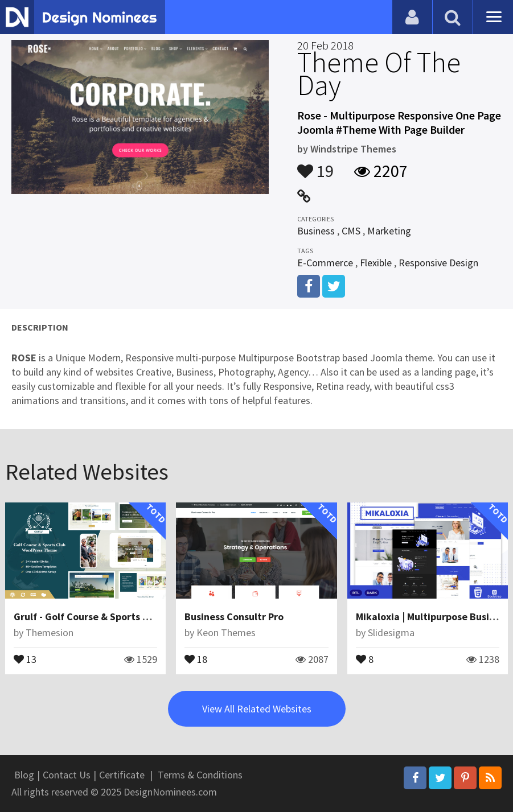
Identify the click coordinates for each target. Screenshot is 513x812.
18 (196, 658)
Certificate (122, 775)
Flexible (376, 263)
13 (25, 658)
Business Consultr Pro (234, 617)
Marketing (389, 231)
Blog (24, 775)
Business (316, 231)
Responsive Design (438, 263)
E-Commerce (325, 263)
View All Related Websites (257, 709)
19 (315, 166)
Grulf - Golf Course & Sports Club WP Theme (114, 617)
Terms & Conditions (200, 775)
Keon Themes (226, 632)
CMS (351, 231)
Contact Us (67, 775)
